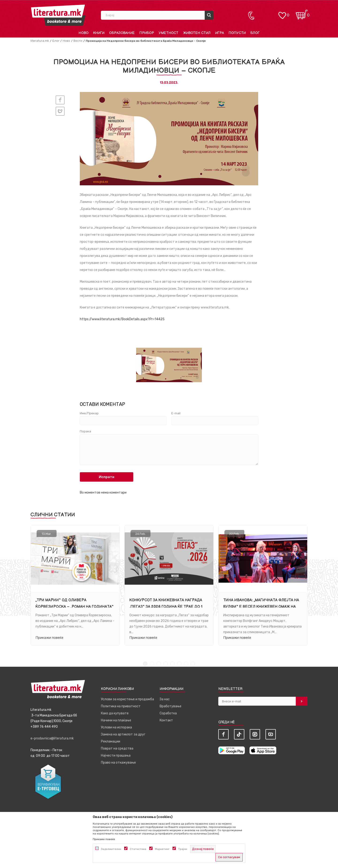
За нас (165, 699)
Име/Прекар (89, 413)
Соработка (168, 713)
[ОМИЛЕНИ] (282, 13)
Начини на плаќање (116, 720)
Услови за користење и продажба (127, 699)
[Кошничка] (302, 13)
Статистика (138, 849)
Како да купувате (115, 713)
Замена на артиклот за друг (123, 734)
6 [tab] (179, 664)
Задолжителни (111, 849)
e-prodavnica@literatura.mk (52, 738)
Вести (78, 41)
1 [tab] (145, 664)
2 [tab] (152, 664)
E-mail (176, 413)
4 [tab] (166, 664)
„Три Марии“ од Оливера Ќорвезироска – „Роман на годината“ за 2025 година (75, 607)
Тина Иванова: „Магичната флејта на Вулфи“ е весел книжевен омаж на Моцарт (261, 607)
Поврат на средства (117, 748)
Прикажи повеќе (49, 637)
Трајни (183, 849)
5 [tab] (172, 664)
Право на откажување (118, 763)
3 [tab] (159, 664)
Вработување (171, 706)
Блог (56, 41)
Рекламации (111, 741)
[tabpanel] (75, 585)
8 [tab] (193, 664)
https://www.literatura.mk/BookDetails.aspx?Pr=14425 (122, 319)
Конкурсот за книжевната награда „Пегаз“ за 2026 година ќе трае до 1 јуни (166, 607)
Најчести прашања (116, 756)
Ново (66, 41)
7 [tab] (186, 664)
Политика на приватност (121, 706)
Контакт (166, 720)
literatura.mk (40, 41)
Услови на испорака (116, 727)
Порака (85, 431)
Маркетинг (162, 849)
